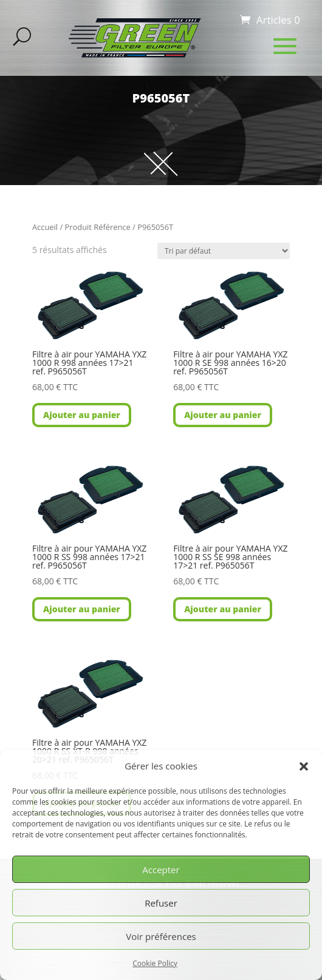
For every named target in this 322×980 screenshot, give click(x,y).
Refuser (161, 903)
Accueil (45, 227)
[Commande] (224, 251)
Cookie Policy (155, 963)
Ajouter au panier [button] (82, 415)
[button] (304, 766)
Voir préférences (161, 936)
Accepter (161, 870)
